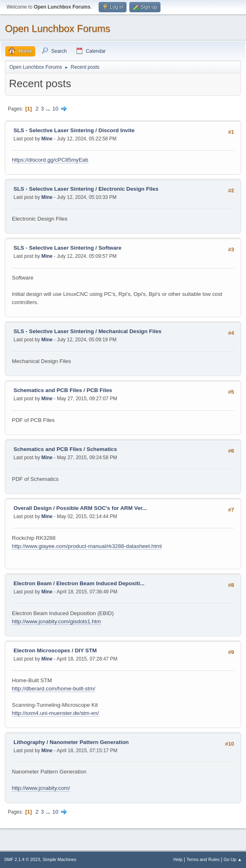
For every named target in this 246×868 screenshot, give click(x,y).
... (49, 109)
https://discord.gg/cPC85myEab (50, 160)
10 (55, 109)
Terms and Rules (203, 859)
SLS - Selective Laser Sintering (54, 130)
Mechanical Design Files (130, 331)
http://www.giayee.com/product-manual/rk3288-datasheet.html (87, 546)
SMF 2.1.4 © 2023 (22, 859)
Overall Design (33, 508)
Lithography (29, 742)
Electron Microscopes (42, 650)
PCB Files (99, 390)
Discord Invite (116, 130)
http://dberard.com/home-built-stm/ (54, 689)
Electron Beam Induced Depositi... (100, 583)
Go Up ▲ (233, 859)
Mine (47, 139)
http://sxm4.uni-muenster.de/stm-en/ (55, 713)
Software (110, 248)
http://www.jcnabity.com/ (41, 788)
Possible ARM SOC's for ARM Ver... (101, 508)
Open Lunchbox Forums (58, 28)
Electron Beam (33, 583)
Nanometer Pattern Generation (89, 742)
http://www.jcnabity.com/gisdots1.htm (56, 621)
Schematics (102, 449)
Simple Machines (59, 859)
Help (178, 859)
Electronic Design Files (128, 189)
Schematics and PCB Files (48, 390)
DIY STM (86, 650)
